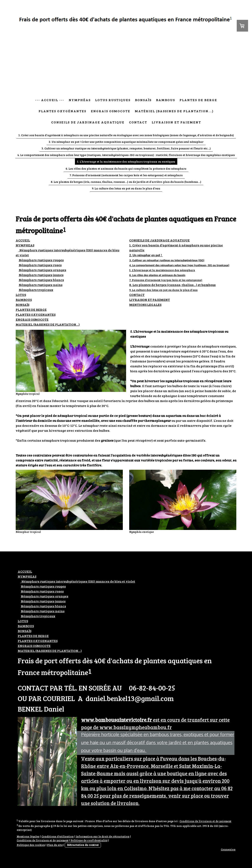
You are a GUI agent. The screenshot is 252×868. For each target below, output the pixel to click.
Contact (138, 122)
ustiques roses (40, 265)
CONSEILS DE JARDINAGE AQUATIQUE (159, 240)
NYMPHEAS (25, 245)
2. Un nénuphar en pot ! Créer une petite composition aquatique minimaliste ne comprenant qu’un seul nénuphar (126, 142)
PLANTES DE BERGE (31, 309)
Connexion (228, 849)
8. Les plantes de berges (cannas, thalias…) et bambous (172, 285)
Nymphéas (80, 100)
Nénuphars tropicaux (36, 290)
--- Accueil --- (50, 100)
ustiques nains (41, 285)
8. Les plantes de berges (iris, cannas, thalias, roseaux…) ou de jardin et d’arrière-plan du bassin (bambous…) (126, 182)
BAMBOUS (24, 300)
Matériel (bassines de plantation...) (174, 111)
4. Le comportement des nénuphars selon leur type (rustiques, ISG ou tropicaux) (179, 265)
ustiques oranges (43, 270)
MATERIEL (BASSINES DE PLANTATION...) (48, 324)
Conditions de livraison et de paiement (205, 821)
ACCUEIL (23, 240)
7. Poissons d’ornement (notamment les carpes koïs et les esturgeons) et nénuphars (126, 175)
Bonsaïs (143, 100)
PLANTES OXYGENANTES (36, 314)
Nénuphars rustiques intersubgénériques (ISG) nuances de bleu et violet (78, 581)
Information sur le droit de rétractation (103, 836)
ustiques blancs (41, 280)
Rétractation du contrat (83, 845)
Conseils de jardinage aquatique (88, 122)
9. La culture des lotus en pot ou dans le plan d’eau (126, 188)
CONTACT (137, 295)
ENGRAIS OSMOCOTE (32, 319)
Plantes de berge (198, 100)
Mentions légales (28, 836)
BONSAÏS (22, 305)
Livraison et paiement (176, 122)
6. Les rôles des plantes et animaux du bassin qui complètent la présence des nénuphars (126, 169)
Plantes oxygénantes (62, 111)
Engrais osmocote (111, 111)
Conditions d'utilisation (58, 836)
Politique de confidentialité (89, 840)
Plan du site (55, 845)
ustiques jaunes (41, 275)
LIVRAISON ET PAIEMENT (150, 300)
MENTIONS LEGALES (145, 305)
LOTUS (21, 295)
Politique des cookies (31, 845)
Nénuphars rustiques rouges (41, 260)
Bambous (166, 100)
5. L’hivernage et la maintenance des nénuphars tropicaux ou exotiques (126, 161)
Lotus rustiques (113, 100)
